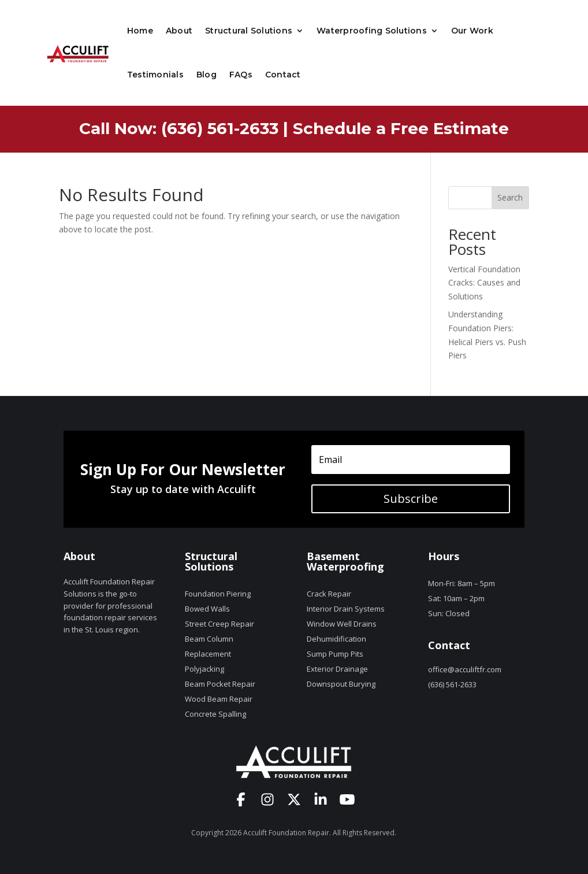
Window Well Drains (342, 624)
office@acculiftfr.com (465, 669)
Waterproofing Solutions (372, 31)
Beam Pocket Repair (220, 684)
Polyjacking (204, 669)
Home (140, 31)
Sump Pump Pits (335, 654)
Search (510, 197)
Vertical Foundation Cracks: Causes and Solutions (484, 283)
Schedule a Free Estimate (401, 128)
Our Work (472, 31)
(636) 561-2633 (452, 684)
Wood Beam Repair (219, 699)
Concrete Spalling (215, 714)
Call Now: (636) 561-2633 (179, 128)
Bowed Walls (207, 609)
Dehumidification (336, 639)
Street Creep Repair (219, 624)
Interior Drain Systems (346, 609)
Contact (283, 75)
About (179, 31)
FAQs (241, 75)
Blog (206, 75)
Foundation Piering (218, 594)
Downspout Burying (341, 684)
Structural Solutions (249, 31)
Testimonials (155, 75)
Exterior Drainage (337, 669)
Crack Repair (329, 594)
